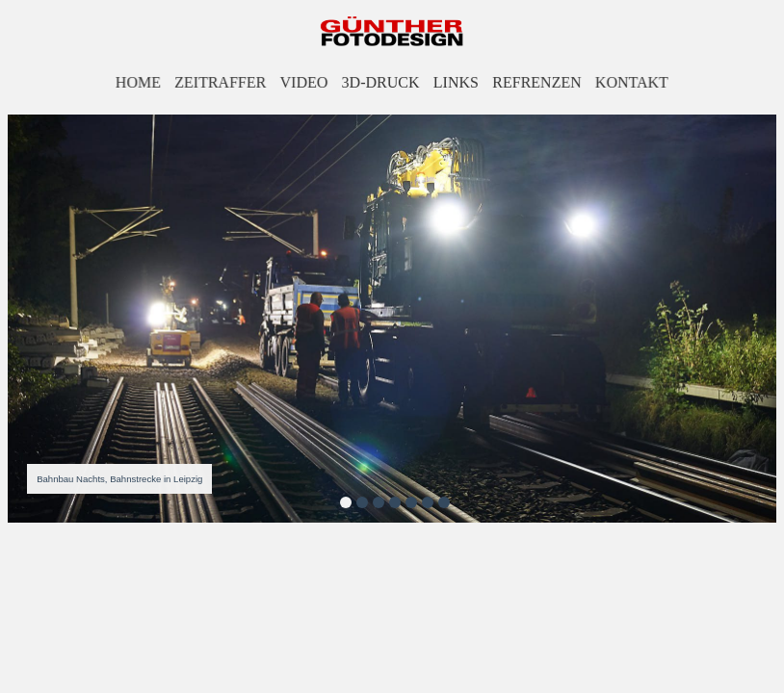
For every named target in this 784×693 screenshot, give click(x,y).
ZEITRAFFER (222, 82)
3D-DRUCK (380, 82)
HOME (140, 82)
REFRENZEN (536, 82)
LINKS (456, 82)
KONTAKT (630, 82)
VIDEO (304, 82)
